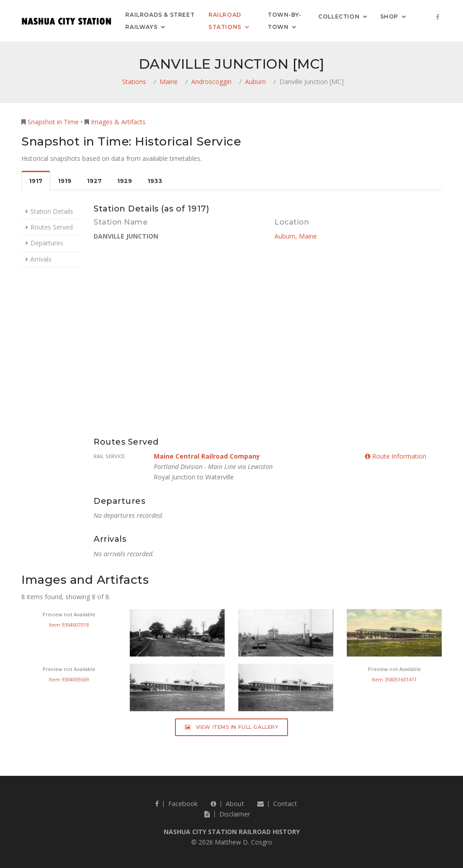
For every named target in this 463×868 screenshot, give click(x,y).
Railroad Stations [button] (225, 21)
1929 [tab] (125, 181)
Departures (47, 243)
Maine (169, 82)
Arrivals (41, 259)
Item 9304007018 (69, 625)
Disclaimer (227, 814)
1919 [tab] (65, 181)
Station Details (52, 211)
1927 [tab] (94, 181)
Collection (339, 16)
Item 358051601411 (394, 679)
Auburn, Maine (296, 236)
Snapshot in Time (53, 122)
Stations (134, 82)
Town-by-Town (285, 21)
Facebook (176, 804)
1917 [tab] (36, 181)
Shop (389, 16)
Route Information (396, 456)
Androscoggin (211, 82)
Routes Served (52, 227)
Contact (277, 804)
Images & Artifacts (118, 122)
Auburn (255, 82)
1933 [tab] (155, 181)
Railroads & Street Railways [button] (160, 21)
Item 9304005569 (69, 679)
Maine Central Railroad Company (207, 456)
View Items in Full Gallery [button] (232, 727)
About (227, 804)
